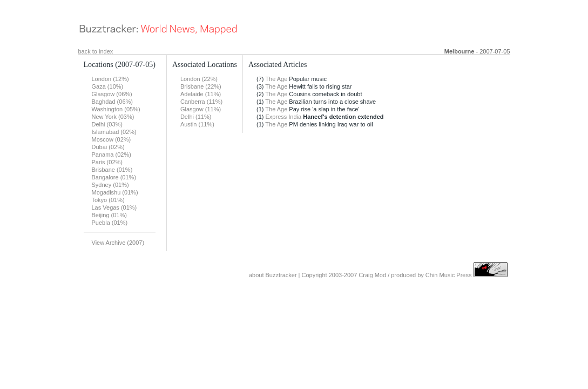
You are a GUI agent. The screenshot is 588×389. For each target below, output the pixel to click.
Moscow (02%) (111, 139)
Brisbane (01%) (112, 170)
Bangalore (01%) (114, 177)
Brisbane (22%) (201, 86)
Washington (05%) (116, 109)
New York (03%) (113, 117)
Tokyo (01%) (108, 200)
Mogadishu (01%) (115, 192)
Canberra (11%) (201, 102)
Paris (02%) (107, 162)
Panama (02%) (111, 155)
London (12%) (110, 79)
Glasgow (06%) (112, 94)
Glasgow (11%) (201, 109)
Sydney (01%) (110, 185)
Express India (284, 117)
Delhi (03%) (107, 124)
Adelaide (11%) (201, 94)
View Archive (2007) (118, 243)
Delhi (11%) (196, 117)
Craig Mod (372, 275)
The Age (276, 79)
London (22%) (199, 79)
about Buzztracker (273, 275)
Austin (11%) (197, 124)
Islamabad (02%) (114, 132)
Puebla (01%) (110, 223)
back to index (96, 51)
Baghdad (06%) (112, 102)
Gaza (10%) (108, 86)
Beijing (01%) (109, 215)
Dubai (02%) (108, 147)
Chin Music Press (449, 275)
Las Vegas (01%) (114, 207)
